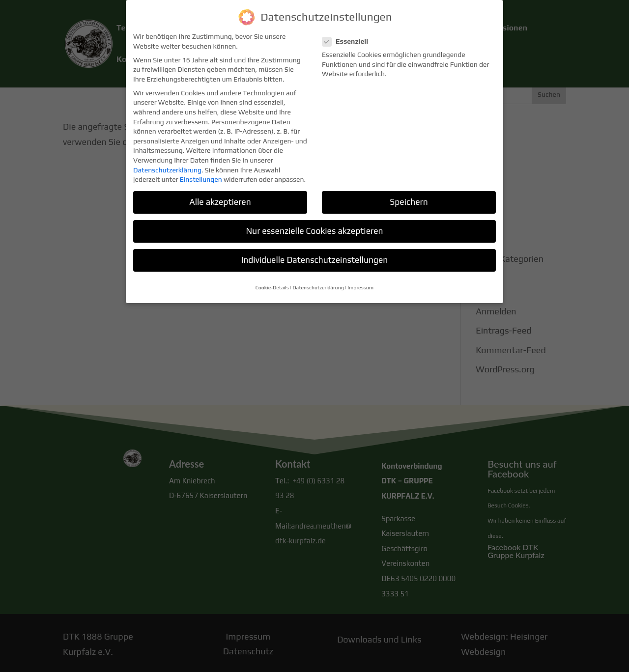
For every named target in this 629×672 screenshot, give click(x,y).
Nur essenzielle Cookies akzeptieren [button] (314, 225)
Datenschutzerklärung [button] (318, 281)
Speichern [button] (409, 196)
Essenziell (349, 35)
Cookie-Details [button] (272, 281)
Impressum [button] (360, 281)
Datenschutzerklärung (167, 164)
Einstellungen (201, 173)
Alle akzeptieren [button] (220, 196)
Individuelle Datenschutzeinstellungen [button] (315, 254)
